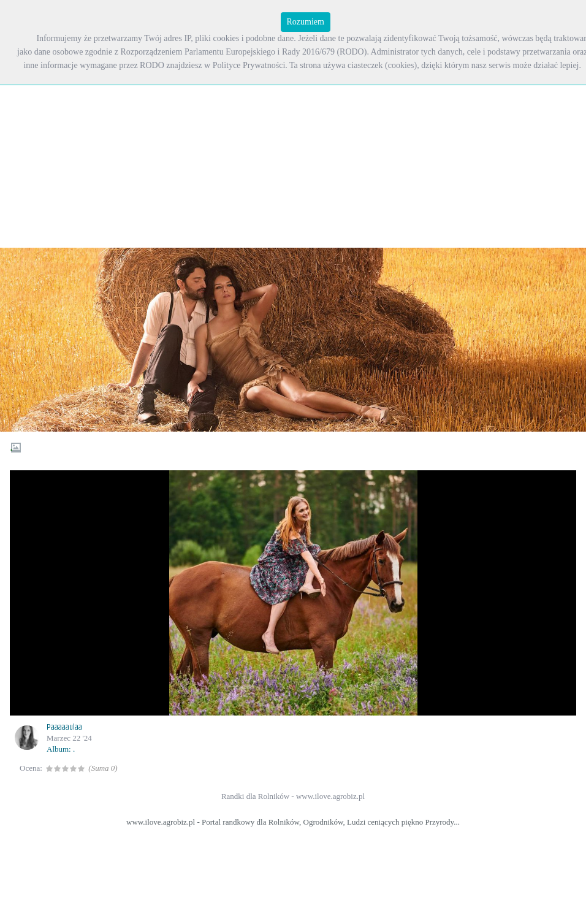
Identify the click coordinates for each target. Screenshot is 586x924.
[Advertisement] (293, 108)
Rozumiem (306, 22)
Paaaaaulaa (64, 727)
